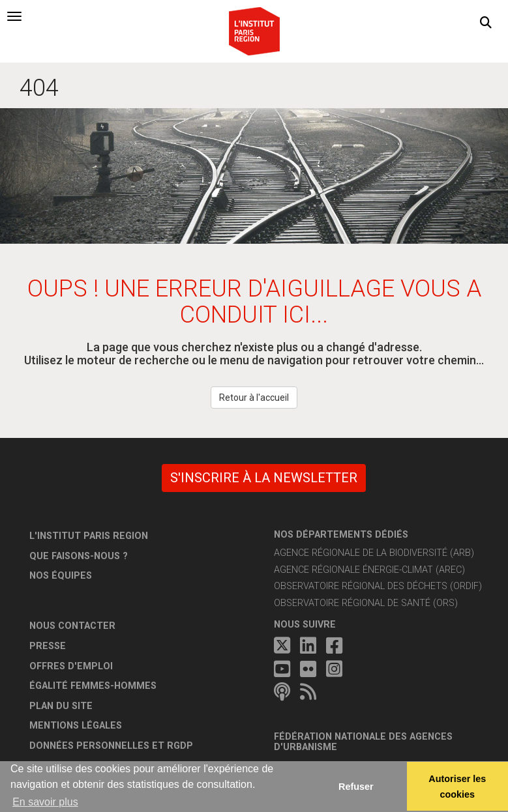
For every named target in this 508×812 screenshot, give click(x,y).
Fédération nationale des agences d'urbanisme (363, 742)
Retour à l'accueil (254, 398)
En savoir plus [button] (45, 802)
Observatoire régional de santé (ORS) (366, 603)
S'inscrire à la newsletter (264, 478)
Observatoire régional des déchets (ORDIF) (378, 586)
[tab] (14, 16)
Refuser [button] (356, 787)
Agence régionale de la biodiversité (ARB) (374, 553)
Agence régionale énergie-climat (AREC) (369, 570)
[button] (486, 23)
